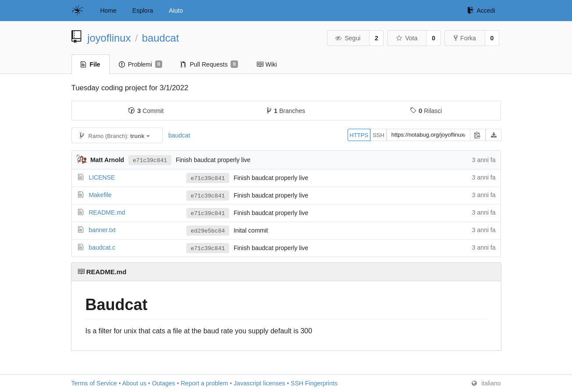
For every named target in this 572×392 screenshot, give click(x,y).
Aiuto (176, 11)
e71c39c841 (150, 160)
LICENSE (102, 177)
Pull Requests (209, 64)
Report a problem (204, 383)
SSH (378, 135)
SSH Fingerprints (314, 383)
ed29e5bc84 (208, 231)
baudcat (161, 38)
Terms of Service (94, 383)
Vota (407, 38)
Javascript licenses (259, 383)
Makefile (100, 195)
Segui (348, 38)
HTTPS (359, 135)
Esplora (143, 11)
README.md (107, 212)
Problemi (140, 64)
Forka (465, 38)
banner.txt (102, 230)
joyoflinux (109, 38)
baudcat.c (102, 247)
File (91, 64)
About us (134, 383)
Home (108, 11)
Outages (164, 383)
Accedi (481, 11)
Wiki (267, 64)
